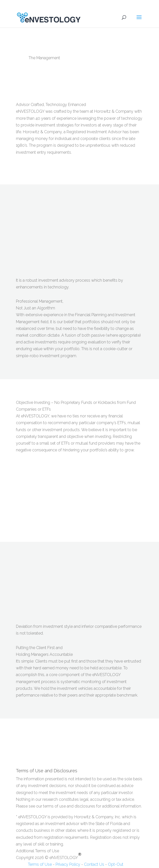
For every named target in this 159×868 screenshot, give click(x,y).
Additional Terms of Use (38, 851)
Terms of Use (34, 864)
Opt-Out (116, 864)
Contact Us (94, 864)
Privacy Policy (68, 864)
